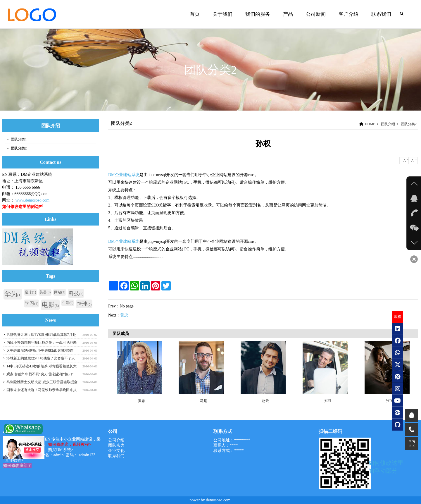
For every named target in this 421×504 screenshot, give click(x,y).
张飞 (389, 401)
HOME (370, 124)
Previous (115, 372)
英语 (45, 292)
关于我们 (222, 14)
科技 (76, 293)
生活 (68, 303)
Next (412, 372)
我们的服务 (258, 14)
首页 (195, 14)
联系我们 (381, 14)
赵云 (265, 401)
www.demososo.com (33, 200)
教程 (398, 317)
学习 (32, 303)
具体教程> (14, 460)
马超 (203, 401)
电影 (50, 305)
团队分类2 (409, 124)
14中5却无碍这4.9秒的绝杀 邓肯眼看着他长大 (42, 366)
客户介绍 (348, 14)
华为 (13, 294)
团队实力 (116, 445)
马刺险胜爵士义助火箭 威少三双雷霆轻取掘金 (42, 382)
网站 (60, 292)
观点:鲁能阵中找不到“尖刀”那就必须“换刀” (40, 374)
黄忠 (124, 315)
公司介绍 (116, 440)
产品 (288, 14)
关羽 (327, 401)
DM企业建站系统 (124, 175)
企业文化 (116, 451)
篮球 (84, 304)
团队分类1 (19, 139)
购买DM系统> (61, 450)
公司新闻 (316, 14)
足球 (30, 292)
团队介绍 (388, 124)
